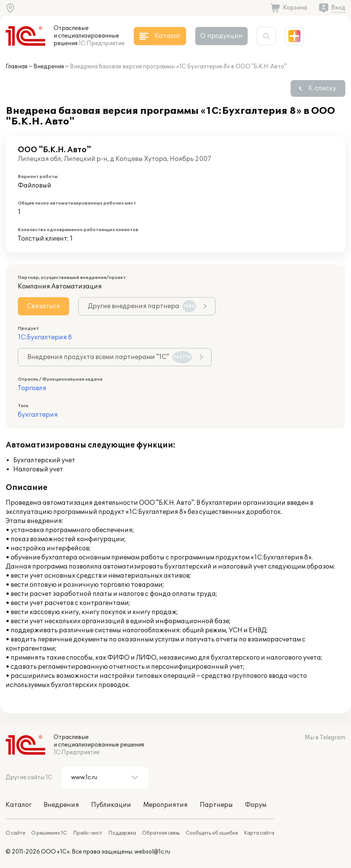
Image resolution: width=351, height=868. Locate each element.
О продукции (221, 36)
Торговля (32, 388)
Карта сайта (259, 833)
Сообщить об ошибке (212, 833)
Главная (17, 67)
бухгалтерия (38, 415)
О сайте (15, 833)
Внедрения (49, 67)
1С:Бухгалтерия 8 (45, 337)
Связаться (43, 306)
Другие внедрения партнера (142, 306)
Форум (256, 805)
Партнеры (216, 805)
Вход (338, 8)
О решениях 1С (49, 833)
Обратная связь (161, 833)
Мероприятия (165, 805)
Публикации (111, 805)
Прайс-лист (88, 833)
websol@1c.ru (152, 852)
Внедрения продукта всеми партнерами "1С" (110, 357)
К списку (322, 88)
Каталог (19, 805)
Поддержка (122, 833)
